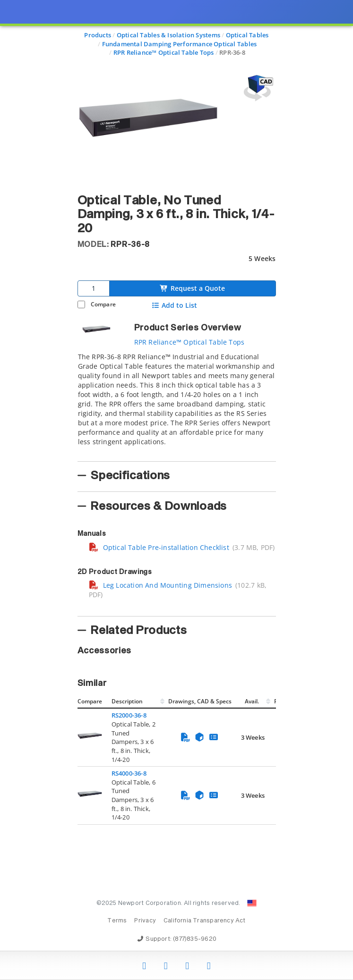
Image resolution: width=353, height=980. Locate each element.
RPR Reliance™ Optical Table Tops (189, 342)
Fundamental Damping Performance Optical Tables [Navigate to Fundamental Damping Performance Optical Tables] (180, 44)
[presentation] (176, 490)
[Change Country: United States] (252, 903)
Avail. (253, 701)
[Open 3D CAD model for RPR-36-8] (257, 88)
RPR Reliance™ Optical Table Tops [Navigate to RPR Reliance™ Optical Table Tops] (164, 52)
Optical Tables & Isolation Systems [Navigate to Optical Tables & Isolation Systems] (168, 35)
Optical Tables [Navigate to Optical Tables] (247, 35)
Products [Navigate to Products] (98, 35)
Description (127, 701)
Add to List (174, 305)
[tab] (177, 404)
